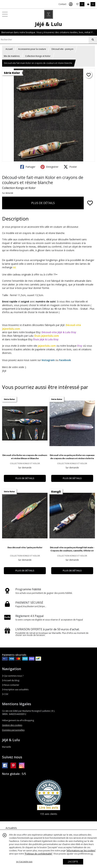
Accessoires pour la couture (32, 49)
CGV (5, 694)
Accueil (9, 49)
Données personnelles (13, 730)
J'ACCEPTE (73, 862)
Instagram (48, 360)
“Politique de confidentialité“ (38, 854)
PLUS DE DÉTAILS (43, 203)
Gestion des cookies (12, 725)
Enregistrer (49, 167)
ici (14, 267)
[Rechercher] (93, 40)
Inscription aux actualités (15, 690)
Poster (70, 167)
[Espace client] (71, 4)
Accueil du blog (11, 680)
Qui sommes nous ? (13, 676)
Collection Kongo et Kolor (38, 56)
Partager (28, 167)
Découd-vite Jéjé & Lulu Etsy (59, 332)
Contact (62, 4)
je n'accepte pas (24, 862)
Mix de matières (12, 56)
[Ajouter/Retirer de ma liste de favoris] (90, 203)
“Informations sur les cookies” (81, 851)
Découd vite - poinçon (62, 49)
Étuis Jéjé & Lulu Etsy (46, 339)
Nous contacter (11, 685)
